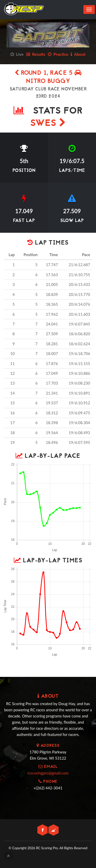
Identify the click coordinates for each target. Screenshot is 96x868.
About (78, 54)
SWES (48, 124)
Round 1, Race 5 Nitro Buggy (48, 77)
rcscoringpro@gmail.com (48, 773)
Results (36, 54)
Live (17, 54)
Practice (58, 54)
